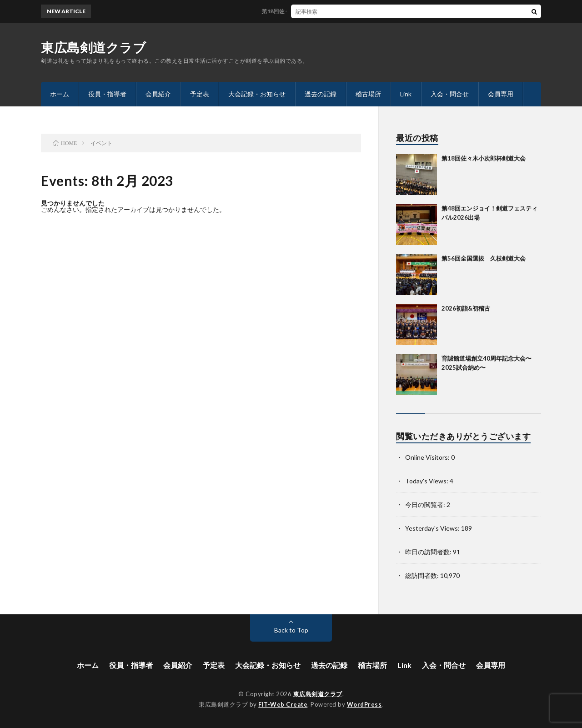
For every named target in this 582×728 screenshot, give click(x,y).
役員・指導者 (107, 94)
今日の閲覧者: (426, 505)
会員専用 (501, 94)
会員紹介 (158, 94)
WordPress (364, 704)
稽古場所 (368, 94)
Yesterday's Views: (433, 528)
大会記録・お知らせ (257, 94)
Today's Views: (427, 481)
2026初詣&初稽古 (466, 308)
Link (406, 94)
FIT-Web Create (283, 704)
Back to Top (291, 630)
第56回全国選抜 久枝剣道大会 (484, 258)
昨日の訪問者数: (429, 552)
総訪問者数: (423, 575)
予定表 (200, 94)
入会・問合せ (450, 94)
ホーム (60, 94)
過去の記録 (321, 94)
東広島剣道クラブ (93, 47)
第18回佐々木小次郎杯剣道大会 (304, 11)
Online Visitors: (428, 457)
